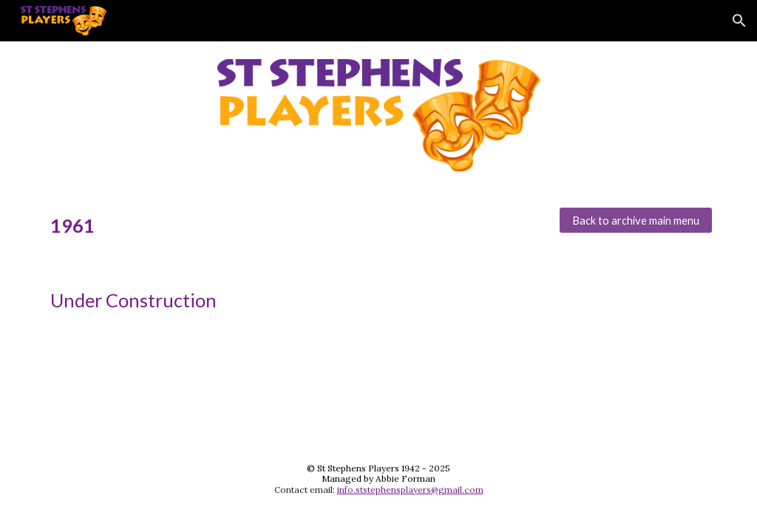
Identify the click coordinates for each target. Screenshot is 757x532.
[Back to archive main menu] (636, 220)
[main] (293, 226)
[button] (739, 21)
